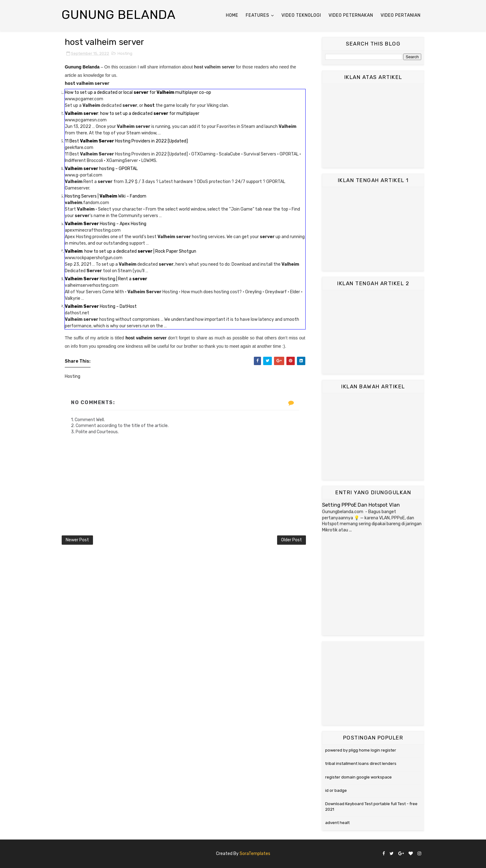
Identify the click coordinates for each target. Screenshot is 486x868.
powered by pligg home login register (361, 750)
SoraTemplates (255, 854)
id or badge (336, 790)
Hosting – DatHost (101, 306)
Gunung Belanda (119, 15)
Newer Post (77, 540)
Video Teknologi (301, 15)
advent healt (337, 823)
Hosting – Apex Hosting (106, 224)
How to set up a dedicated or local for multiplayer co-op (138, 92)
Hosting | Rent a (106, 279)
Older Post (292, 540)
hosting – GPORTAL (101, 169)
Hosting (125, 53)
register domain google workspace (358, 777)
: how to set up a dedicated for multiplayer (132, 113)
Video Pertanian (401, 15)
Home (232, 15)
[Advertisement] (373, 126)
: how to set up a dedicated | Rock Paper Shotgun (130, 251)
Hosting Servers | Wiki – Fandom (106, 196)
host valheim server (146, 338)
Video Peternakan (351, 15)
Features (258, 15)
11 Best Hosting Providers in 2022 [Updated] (126, 141)
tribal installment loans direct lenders (361, 763)
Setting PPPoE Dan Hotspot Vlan (361, 505)
